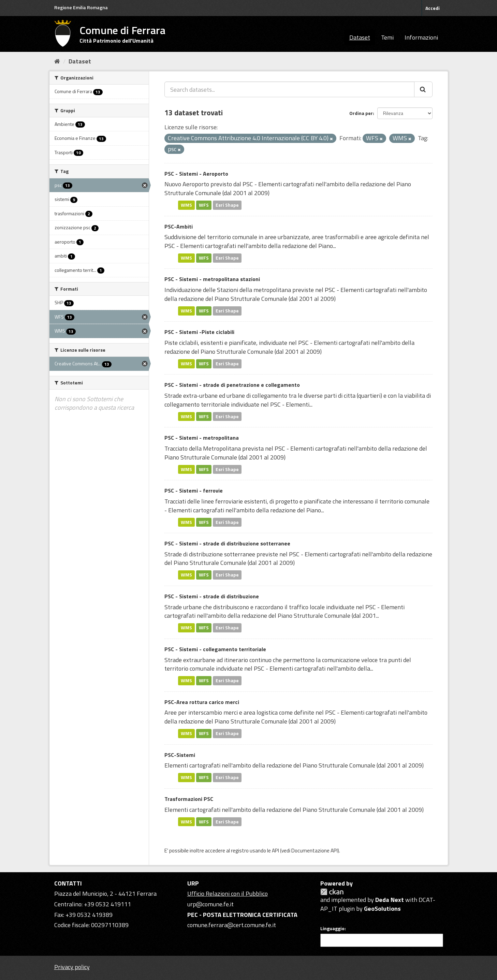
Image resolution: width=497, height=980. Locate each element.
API (275, 851)
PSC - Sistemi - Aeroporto (196, 174)
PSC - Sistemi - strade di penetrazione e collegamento (232, 385)
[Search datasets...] (289, 89)
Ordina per (361, 113)
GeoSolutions (382, 909)
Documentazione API (315, 851)
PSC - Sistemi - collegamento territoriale (215, 649)
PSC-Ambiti (179, 226)
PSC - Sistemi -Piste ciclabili (199, 332)
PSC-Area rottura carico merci (202, 702)
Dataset (360, 37)
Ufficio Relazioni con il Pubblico (228, 894)
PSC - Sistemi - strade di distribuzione (212, 596)
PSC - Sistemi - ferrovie (194, 491)
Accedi (433, 8)
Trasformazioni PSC (189, 799)
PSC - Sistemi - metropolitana (202, 438)
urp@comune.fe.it (210, 904)
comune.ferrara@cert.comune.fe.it (232, 925)
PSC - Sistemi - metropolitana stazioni (212, 279)
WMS (186, 205)
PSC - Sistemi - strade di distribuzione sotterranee (227, 543)
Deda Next (390, 900)
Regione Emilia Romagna (81, 7)
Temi (387, 37)
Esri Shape (227, 205)
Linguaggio (332, 928)
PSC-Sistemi (180, 755)
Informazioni (421, 37)
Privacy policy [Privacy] (72, 967)
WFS (204, 205)
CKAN (332, 892)
